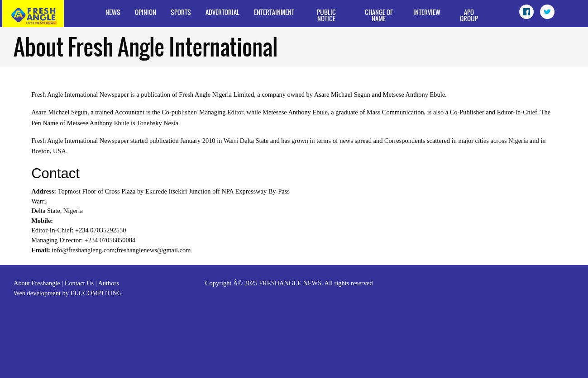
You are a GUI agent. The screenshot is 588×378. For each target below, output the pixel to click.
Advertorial (222, 12)
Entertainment (274, 12)
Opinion (146, 12)
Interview (427, 12)
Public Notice (326, 15)
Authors (108, 283)
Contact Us (79, 283)
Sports (181, 12)
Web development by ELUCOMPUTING (68, 293)
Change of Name (379, 15)
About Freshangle (37, 283)
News (113, 12)
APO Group (469, 15)
